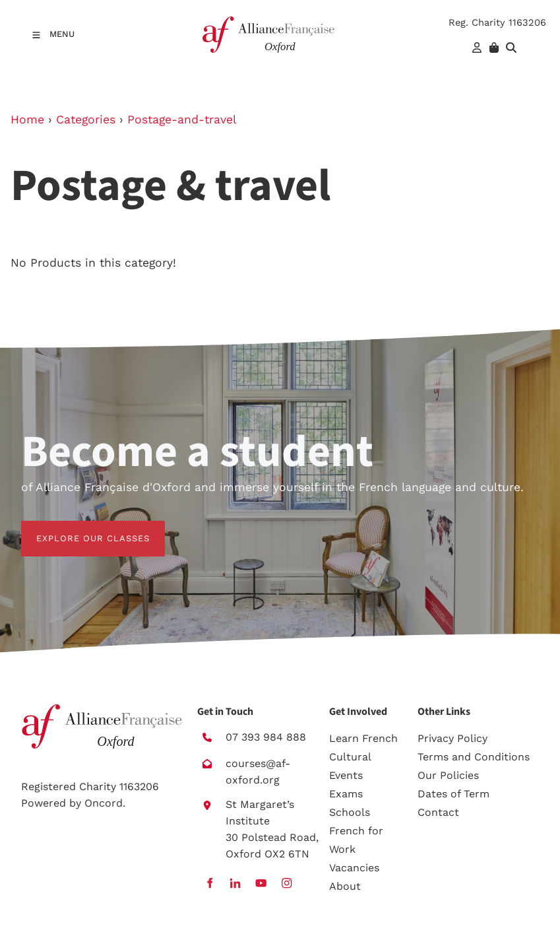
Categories (86, 119)
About (345, 886)
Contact (438, 812)
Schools (350, 812)
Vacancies (354, 868)
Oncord (104, 803)
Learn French (363, 738)
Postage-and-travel (182, 119)
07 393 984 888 (266, 737)
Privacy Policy (452, 738)
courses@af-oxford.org (258, 772)
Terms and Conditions (474, 757)
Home (27, 119)
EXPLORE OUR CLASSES (78, 528)
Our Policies (448, 775)
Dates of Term (453, 794)
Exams (346, 794)
